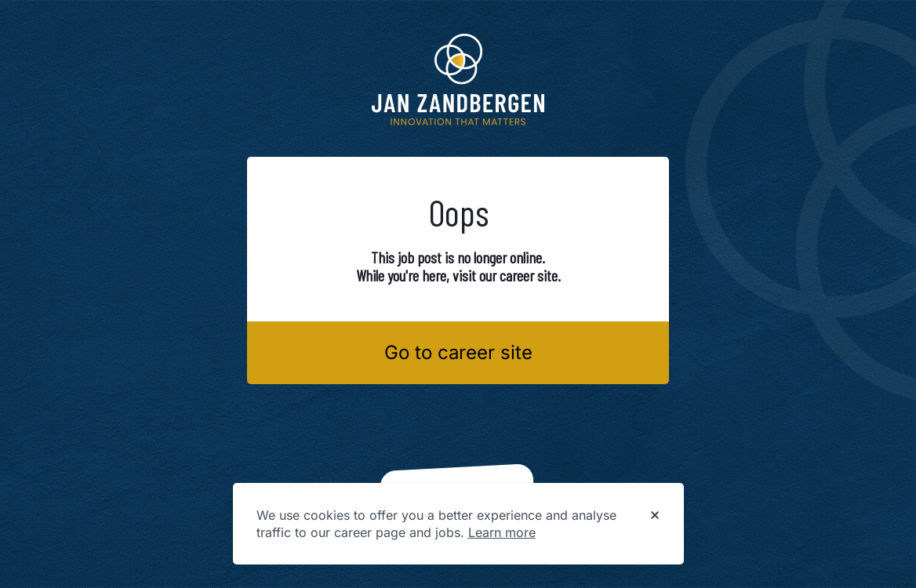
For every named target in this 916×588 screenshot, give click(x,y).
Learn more (502, 532)
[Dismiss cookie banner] (655, 516)
